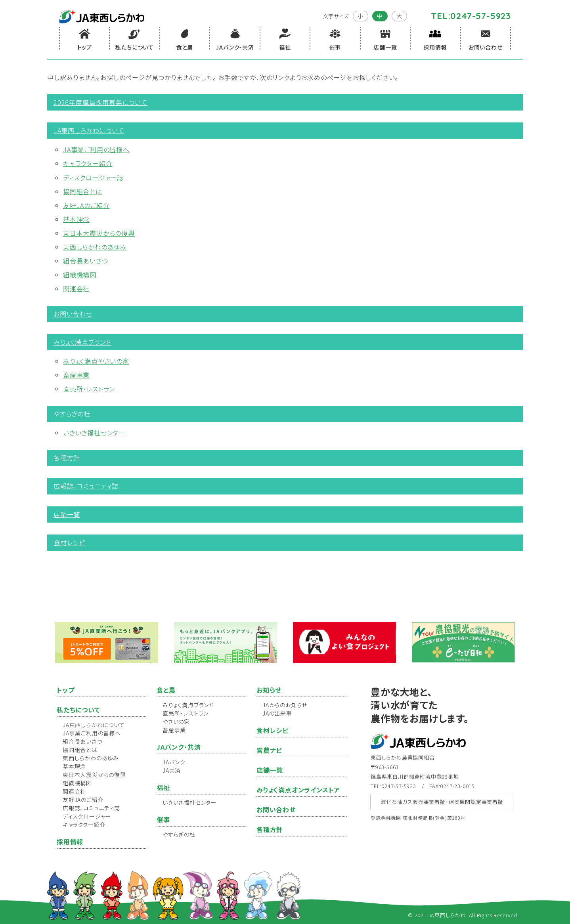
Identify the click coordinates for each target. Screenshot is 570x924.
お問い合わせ (73, 314)
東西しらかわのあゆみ (95, 247)
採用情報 (70, 842)
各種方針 (67, 458)
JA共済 (172, 770)
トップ (65, 690)
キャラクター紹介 (88, 163)
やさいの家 (176, 722)
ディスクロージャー (87, 816)
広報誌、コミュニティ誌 (86, 486)
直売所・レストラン (89, 389)
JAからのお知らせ (285, 705)
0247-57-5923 (481, 16)
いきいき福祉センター (94, 433)
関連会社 (76, 288)
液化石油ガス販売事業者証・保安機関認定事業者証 (442, 802)
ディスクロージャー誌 (93, 178)
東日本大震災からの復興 (99, 233)
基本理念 (76, 219)
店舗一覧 (67, 514)
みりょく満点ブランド (82, 342)
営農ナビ (269, 750)
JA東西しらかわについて (89, 130)
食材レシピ (69, 542)
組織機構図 (80, 275)
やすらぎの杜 (72, 414)
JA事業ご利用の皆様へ (96, 149)
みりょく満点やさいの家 (96, 361)
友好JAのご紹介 (86, 205)
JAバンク (174, 762)
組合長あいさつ (86, 261)
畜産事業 (76, 375)
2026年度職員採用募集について (100, 102)
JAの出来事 (277, 713)
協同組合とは (83, 191)
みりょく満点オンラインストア (298, 790)
